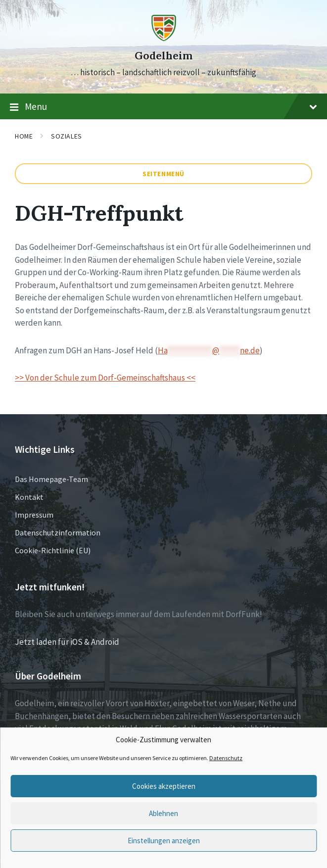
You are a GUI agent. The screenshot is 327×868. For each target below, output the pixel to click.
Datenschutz (226, 758)
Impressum (34, 515)
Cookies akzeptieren (164, 786)
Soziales (66, 136)
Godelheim (163, 56)
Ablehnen (163, 813)
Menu (163, 107)
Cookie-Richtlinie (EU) (53, 550)
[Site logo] (164, 38)
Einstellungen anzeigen (164, 841)
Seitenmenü (163, 174)
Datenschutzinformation (58, 532)
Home (24, 136)
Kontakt (29, 497)
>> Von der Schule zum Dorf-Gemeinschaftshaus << (105, 378)
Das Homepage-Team (51, 479)
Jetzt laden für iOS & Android (67, 642)
